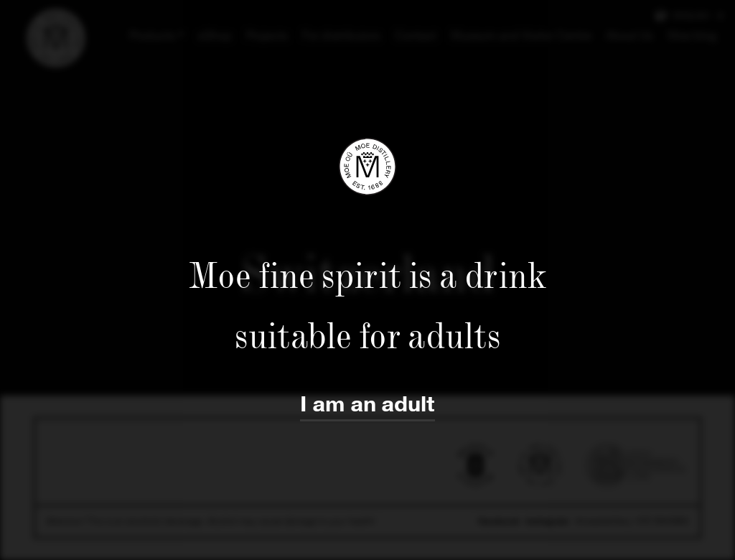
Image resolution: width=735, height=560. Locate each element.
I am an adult (367, 405)
